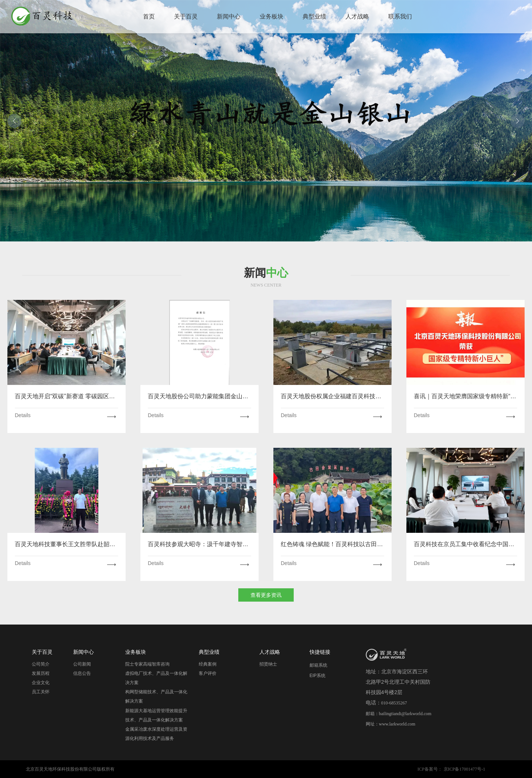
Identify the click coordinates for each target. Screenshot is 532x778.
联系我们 (400, 16)
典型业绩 (314, 16)
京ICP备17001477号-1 (465, 769)
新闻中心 (229, 16)
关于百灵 (186, 16)
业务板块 (272, 16)
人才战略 (357, 16)
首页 (149, 16)
